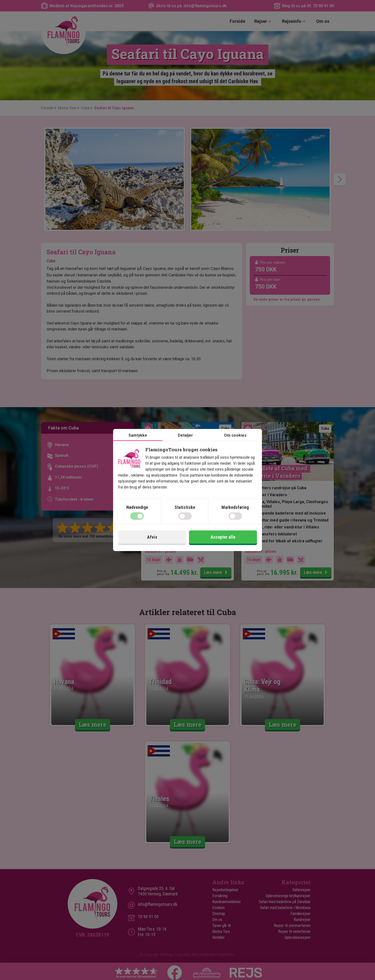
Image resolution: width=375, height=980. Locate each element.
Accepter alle (223, 537)
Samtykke (138, 435)
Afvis (152, 537)
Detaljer (185, 435)
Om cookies (235, 435)
